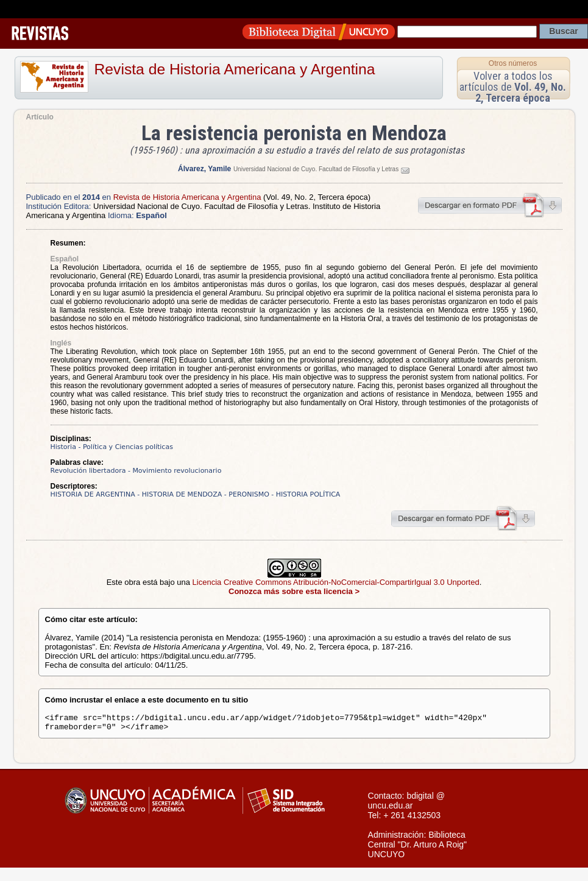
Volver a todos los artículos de (513, 87)
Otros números (513, 63)
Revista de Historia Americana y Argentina (235, 69)
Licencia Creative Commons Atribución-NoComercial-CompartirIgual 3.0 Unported (336, 582)
